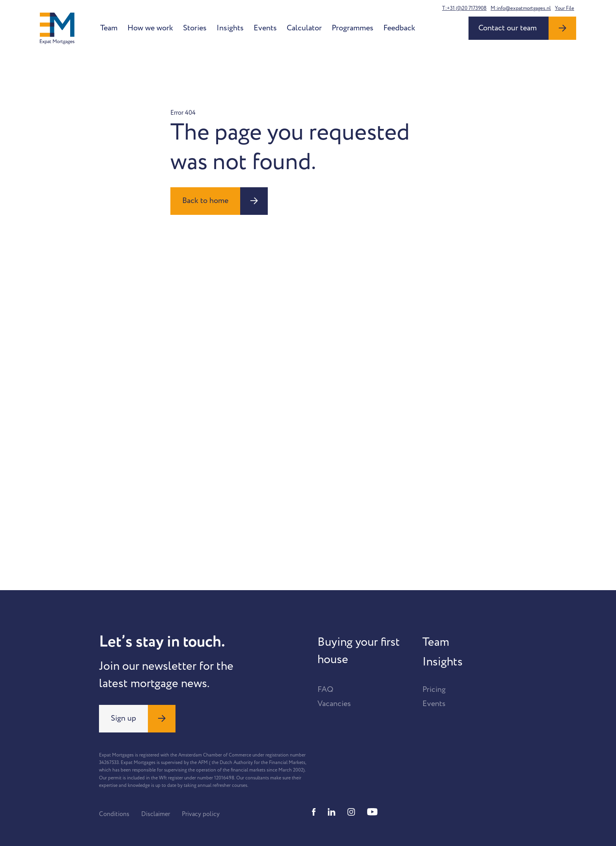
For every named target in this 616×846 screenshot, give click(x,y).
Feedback (399, 28)
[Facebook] (314, 812)
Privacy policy (201, 814)
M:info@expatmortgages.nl (521, 8)
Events (265, 28)
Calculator (304, 28)
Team (109, 28)
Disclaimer (156, 814)
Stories (195, 28)
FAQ (325, 689)
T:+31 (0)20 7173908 (464, 8)
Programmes (353, 28)
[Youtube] (372, 812)
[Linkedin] (332, 812)
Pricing (434, 689)
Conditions (114, 814)
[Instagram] (351, 812)
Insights (230, 28)
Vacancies (334, 704)
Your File (565, 8)
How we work (150, 28)
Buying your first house (359, 651)
